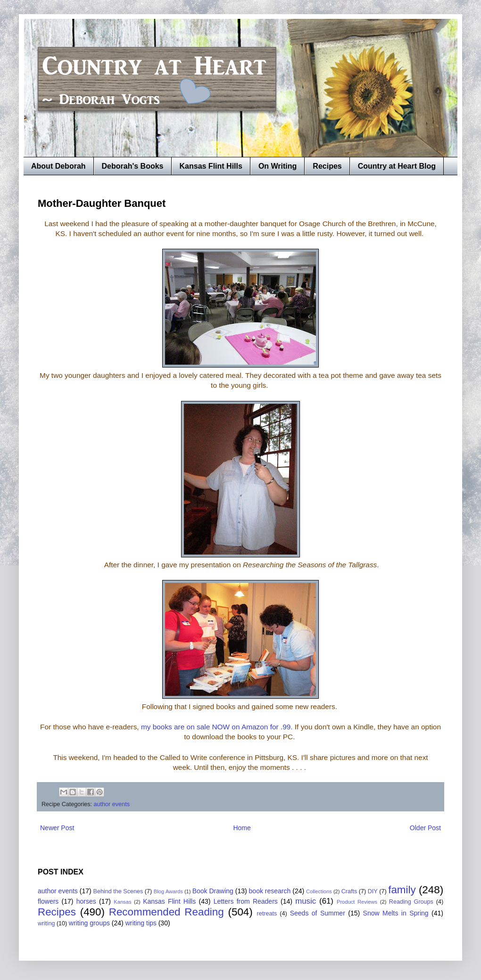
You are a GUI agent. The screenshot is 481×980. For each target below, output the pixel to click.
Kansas (122, 902)
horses (86, 901)
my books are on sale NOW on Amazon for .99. (217, 727)
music (306, 901)
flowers (48, 901)
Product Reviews (357, 902)
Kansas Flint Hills (211, 166)
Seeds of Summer (318, 913)
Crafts (349, 891)
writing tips (141, 923)
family (402, 890)
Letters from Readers (246, 901)
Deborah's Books (133, 166)
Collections (319, 891)
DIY (373, 891)
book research (270, 891)
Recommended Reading (166, 912)
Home (242, 828)
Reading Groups (411, 902)
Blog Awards (168, 891)
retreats (267, 914)
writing (46, 923)
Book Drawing (213, 891)
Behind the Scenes (118, 891)
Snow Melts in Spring (396, 913)
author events (112, 804)
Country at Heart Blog (397, 166)
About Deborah (58, 166)
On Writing (278, 166)
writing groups (89, 923)
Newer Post (57, 828)
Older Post (425, 828)
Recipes (327, 166)
